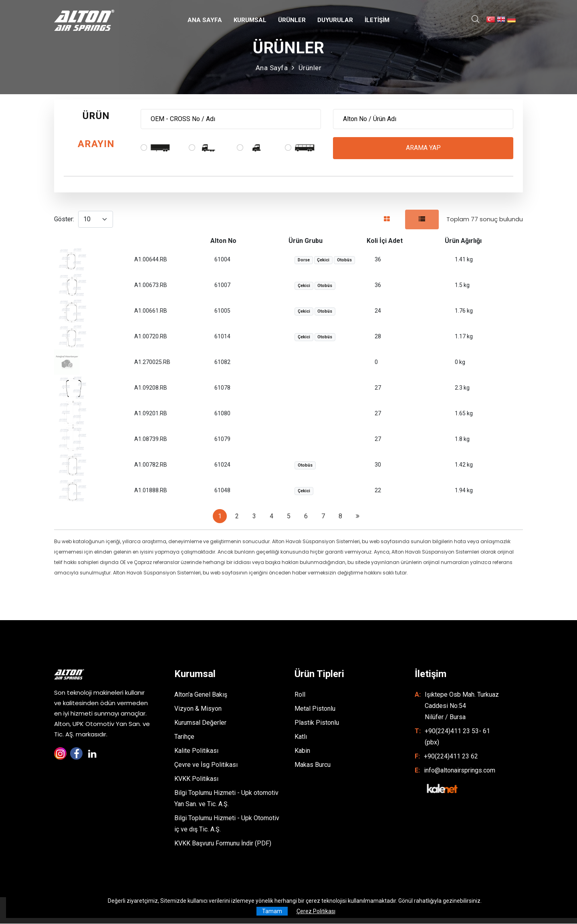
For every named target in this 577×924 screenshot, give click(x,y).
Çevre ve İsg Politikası (206, 765)
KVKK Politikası (196, 779)
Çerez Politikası (316, 911)
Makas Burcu (313, 765)
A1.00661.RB (151, 311)
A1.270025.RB (152, 362)
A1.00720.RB (151, 337)
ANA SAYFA (205, 20)
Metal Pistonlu (315, 709)
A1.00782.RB (151, 465)
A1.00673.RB (151, 285)
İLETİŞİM (377, 20)
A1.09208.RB (151, 388)
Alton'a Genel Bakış (201, 695)
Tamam (272, 911)
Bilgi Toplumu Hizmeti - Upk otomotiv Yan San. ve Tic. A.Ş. (226, 799)
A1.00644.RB (151, 260)
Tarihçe (184, 737)
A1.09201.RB (151, 414)
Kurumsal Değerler (200, 723)
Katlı (301, 737)
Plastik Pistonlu (317, 723)
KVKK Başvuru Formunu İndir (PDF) (223, 844)
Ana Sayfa (272, 68)
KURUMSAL (250, 20)
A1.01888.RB (151, 491)
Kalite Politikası (196, 751)
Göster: (64, 219)
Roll (300, 695)
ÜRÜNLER (292, 20)
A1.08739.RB (151, 439)
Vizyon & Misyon (198, 709)
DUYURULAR (335, 20)
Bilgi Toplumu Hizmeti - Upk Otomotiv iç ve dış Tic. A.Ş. (227, 824)
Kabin (302, 751)
